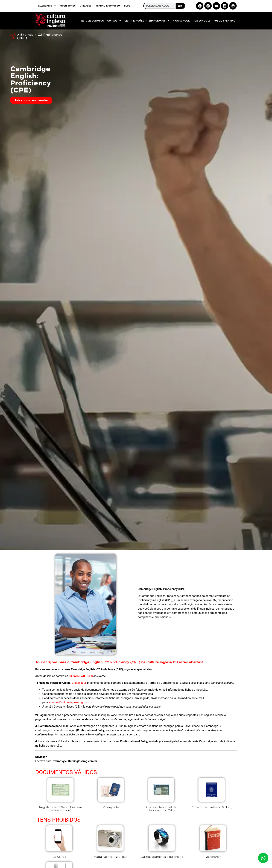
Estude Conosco (93, 21)
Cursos (114, 21)
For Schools (202, 21)
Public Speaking (224, 21)
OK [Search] (180, 6)
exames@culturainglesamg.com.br (70, 702)
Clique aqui (79, 683)
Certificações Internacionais (147, 21)
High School (181, 21)
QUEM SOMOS (68, 6)
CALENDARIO (47, 6)
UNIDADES (86, 6)
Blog (127, 6)
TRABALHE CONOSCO (108, 6)
